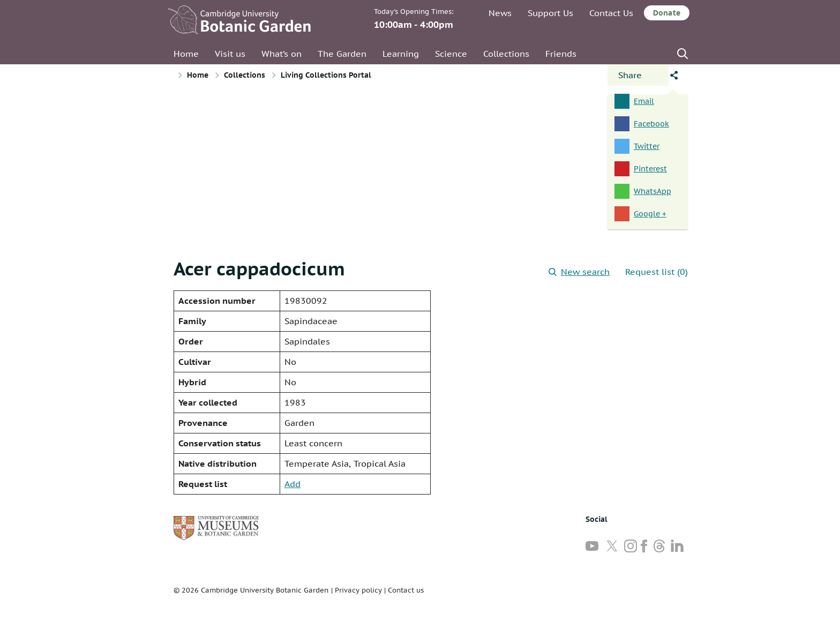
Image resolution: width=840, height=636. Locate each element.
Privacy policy (358, 590)
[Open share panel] (638, 75)
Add (292, 484)
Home (186, 54)
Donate (667, 13)
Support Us (550, 13)
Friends (561, 54)
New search (579, 272)
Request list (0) (657, 272)
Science (451, 54)
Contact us (406, 590)
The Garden (342, 54)
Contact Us (611, 13)
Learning (401, 54)
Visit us (230, 54)
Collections (506, 54)
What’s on (282, 54)
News (500, 13)
